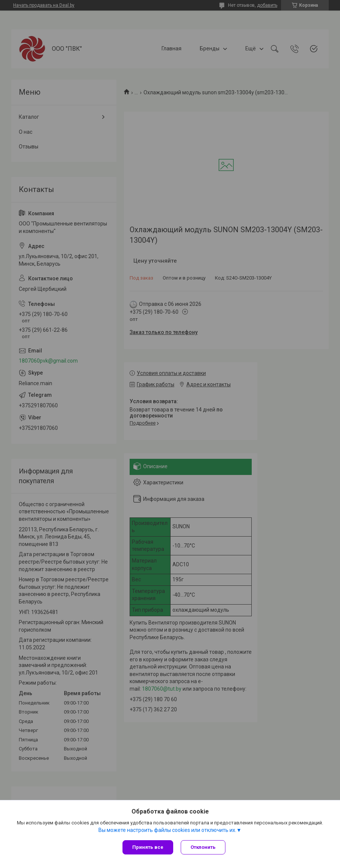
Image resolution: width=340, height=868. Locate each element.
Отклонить (203, 847)
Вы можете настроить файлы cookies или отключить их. (167, 830)
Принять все (148, 847)
